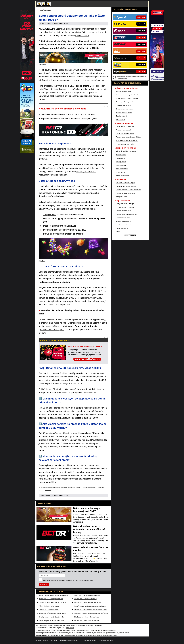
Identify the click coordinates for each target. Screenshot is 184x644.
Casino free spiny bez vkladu (125, 134)
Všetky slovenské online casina (126, 151)
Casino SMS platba (122, 228)
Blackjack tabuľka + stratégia (125, 204)
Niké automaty (121, 120)
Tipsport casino (121, 155)
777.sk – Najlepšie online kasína (49, 606)
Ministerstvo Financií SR (55, 635)
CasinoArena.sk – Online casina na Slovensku (53, 595)
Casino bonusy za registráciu (125, 126)
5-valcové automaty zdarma (125, 109)
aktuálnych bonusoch (86, 172)
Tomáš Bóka (63, 24)
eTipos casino (120, 172)
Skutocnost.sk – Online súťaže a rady (85, 599)
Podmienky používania (50, 640)
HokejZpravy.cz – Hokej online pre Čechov (87, 617)
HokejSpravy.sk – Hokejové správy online (52, 617)
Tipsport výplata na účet (124, 221)
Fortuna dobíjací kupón (123, 218)
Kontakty (38, 640)
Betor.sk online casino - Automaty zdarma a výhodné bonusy (89, 529)
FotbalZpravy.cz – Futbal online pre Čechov (87, 602)
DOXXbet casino (121, 165)
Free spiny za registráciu (124, 130)
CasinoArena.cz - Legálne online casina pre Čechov (90, 606)
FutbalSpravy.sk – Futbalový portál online (52, 621)
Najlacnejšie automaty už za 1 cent (127, 95)
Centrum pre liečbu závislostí (108, 635)
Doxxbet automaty (122, 116)
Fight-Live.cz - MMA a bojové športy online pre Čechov (91, 613)
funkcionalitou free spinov (52, 330)
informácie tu (48, 490)
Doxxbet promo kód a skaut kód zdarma (128, 190)
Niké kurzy (119, 232)
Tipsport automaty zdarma (124, 113)
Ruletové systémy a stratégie (125, 207)
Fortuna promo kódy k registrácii (126, 186)
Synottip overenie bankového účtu (127, 214)
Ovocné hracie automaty (124, 105)
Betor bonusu (59, 202)
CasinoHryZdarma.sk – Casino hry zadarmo (52, 602)
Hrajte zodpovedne (77, 487)
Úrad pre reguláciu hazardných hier (74, 635)
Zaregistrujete (50, 215)
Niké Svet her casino (123, 176)
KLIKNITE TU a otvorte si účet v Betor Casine (63, 109)
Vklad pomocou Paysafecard (125, 225)
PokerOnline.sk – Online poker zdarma (51, 599)
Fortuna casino (121, 158)
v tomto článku (82, 36)
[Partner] (157, 80)
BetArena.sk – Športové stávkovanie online (52, 613)
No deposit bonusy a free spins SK (127, 141)
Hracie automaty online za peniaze (127, 98)
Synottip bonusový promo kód (125, 193)
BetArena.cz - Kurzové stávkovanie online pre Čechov (90, 610)
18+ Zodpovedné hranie (88, 640)
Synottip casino (121, 162)
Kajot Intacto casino (122, 169)
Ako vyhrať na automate (124, 91)
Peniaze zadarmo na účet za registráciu (128, 137)
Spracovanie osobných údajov (69, 640)
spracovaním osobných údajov (60, 580)
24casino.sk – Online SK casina (49, 610)
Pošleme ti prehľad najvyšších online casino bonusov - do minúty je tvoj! (73, 571)
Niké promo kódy (121, 197)
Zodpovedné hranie (92, 635)
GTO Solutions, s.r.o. (106, 640)
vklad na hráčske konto (75, 218)
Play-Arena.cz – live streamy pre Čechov (86, 621)
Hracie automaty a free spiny (125, 144)
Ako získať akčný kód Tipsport (125, 183)
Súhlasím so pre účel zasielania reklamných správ (68, 580)
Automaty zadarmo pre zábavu (126, 102)
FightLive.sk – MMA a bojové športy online (87, 595)
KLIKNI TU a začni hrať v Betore (87, 359)
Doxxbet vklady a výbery (124, 211)
